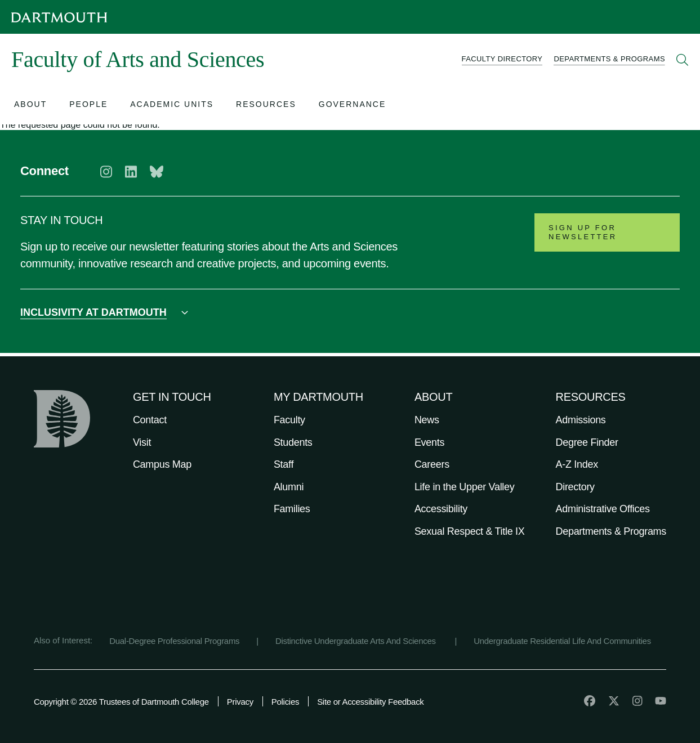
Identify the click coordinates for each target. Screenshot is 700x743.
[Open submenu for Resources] (266, 106)
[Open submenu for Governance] (353, 106)
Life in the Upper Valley (465, 487)
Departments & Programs (611, 531)
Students (293, 442)
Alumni (289, 487)
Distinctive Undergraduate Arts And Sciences (357, 641)
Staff (284, 464)
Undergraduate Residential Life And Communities (562, 641)
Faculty (289, 420)
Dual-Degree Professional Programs (174, 641)
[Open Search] (683, 60)
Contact (150, 420)
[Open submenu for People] (88, 106)
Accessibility (441, 509)
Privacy (240, 702)
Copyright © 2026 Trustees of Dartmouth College (121, 702)
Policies (285, 702)
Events (429, 442)
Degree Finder (587, 442)
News (427, 420)
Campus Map (162, 464)
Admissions (581, 420)
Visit (142, 442)
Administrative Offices (603, 509)
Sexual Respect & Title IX (470, 531)
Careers (432, 464)
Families (292, 509)
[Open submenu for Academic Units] (172, 106)
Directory (575, 487)
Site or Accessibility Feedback (370, 702)
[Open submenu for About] (30, 106)
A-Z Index (577, 464)
